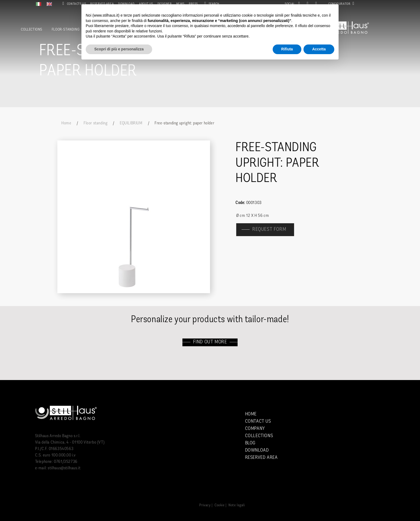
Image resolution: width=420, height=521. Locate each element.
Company (255, 429)
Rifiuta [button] (287, 49)
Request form (272, 230)
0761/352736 (66, 462)
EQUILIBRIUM (131, 123)
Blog (250, 443)
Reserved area (261, 458)
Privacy (205, 505)
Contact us (258, 421)
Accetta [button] (319, 49)
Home (66, 123)
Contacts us (73, 4)
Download (257, 450)
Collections (32, 30)
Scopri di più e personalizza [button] (119, 49)
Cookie (220, 505)
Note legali (237, 505)
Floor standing (95, 123)
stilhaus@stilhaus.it (64, 468)
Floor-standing (66, 30)
